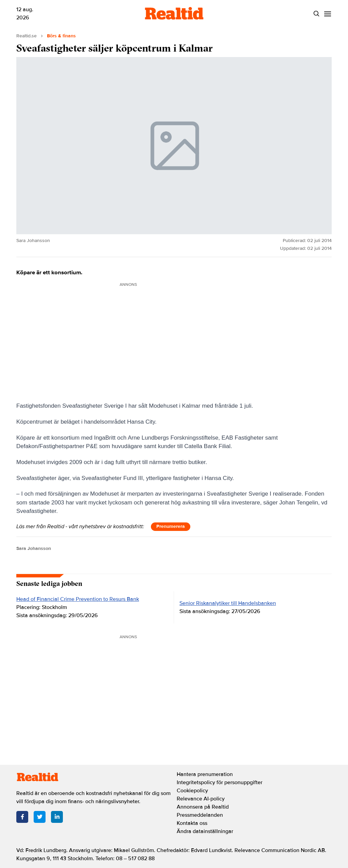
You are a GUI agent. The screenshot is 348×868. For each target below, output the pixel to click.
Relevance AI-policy (201, 799)
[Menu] (327, 14)
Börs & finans (61, 36)
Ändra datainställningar (205, 831)
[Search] (316, 14)
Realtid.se (27, 36)
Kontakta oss (192, 823)
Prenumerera (171, 526)
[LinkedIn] (57, 817)
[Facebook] (22, 817)
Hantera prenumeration (205, 774)
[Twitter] (40, 817)
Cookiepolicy (192, 791)
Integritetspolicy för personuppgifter (220, 782)
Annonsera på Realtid (203, 807)
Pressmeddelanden (200, 815)
